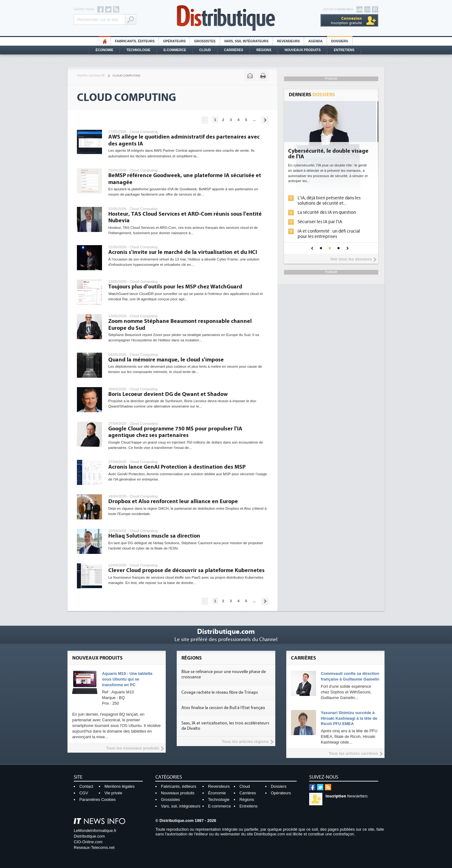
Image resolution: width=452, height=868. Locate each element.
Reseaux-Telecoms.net (94, 847)
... (254, 120)
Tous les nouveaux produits (133, 748)
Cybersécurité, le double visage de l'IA (331, 154)
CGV (84, 793)
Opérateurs (174, 41)
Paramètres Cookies (98, 800)
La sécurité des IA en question (329, 212)
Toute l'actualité (91, 76)
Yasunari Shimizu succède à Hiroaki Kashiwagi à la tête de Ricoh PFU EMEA (349, 718)
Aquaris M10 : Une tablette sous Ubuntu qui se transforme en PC (127, 679)
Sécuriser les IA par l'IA (322, 222)
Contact (86, 786)
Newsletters (347, 796)
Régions (264, 50)
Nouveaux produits (178, 793)
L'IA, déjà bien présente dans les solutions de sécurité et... (331, 201)
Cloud (205, 50)
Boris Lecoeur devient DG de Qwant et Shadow (168, 394)
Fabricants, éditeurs (135, 41)
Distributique (226, 18)
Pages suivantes (265, 120)
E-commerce (175, 50)
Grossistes (205, 41)
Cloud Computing (127, 76)
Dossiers (340, 41)
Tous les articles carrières (353, 753)
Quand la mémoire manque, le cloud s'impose (166, 360)
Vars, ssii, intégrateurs (181, 806)
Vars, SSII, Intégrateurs (246, 41)
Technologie (138, 50)
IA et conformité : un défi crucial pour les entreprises (331, 234)
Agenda (315, 41)
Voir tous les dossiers (351, 259)
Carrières (234, 50)
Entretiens (344, 50)
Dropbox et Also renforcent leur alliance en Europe (173, 501)
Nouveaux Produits (302, 50)
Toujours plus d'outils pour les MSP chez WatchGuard (175, 287)
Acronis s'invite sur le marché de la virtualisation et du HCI (183, 252)
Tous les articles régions (245, 742)
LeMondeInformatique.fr (95, 831)
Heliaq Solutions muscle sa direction (154, 536)
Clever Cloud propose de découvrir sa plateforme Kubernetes (186, 570)
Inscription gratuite (346, 21)
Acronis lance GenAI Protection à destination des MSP (177, 467)
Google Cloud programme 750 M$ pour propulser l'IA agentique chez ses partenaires (175, 432)
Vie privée (113, 793)
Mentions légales (120, 786)
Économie (105, 50)
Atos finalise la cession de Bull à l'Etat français (223, 708)
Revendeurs (288, 41)
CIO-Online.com (88, 842)
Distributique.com (89, 836)
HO (105, 41)
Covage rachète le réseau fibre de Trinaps (220, 692)
